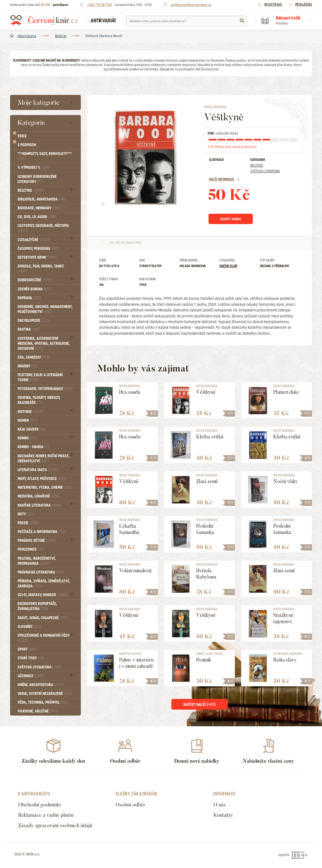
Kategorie (31, 122)
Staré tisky (31, 658)
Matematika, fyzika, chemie (45, 487)
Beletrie (61, 36)
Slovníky (29, 627)
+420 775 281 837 (100, 5)
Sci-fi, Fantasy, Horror (42, 595)
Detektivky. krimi (37, 257)
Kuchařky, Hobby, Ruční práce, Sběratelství (44, 459)
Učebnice (31, 676)
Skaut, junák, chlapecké (43, 618)
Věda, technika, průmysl (43, 702)
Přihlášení (304, 4)
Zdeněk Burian (34, 289)
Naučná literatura (40, 505)
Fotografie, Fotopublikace (45, 389)
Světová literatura (40, 667)
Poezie (28, 523)
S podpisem (27, 145)
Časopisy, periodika (38, 249)
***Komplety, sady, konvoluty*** (45, 156)
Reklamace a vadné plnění (46, 815)
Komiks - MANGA (33, 447)
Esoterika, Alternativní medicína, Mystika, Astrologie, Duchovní (44, 343)
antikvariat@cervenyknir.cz (191, 5)
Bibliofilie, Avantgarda (42, 199)
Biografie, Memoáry (40, 208)
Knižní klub (228, 266)
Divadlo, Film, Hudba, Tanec (41, 269)
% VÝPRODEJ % (33, 168)
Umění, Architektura (41, 685)
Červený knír (44, 20)
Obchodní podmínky (40, 805)
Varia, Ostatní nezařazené (45, 694)
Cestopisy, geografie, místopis (43, 228)
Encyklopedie (33, 321)
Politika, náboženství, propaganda (37, 561)
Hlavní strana (27, 36)
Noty (26, 514)
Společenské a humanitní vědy (44, 638)
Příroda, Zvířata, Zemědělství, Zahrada (44, 584)
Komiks (28, 438)
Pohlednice (31, 549)
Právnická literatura (41, 572)
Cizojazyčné (33, 240)
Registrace (273, 4)
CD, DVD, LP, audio (37, 217)
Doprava (29, 298)
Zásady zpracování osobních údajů (55, 825)
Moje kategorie (39, 102)
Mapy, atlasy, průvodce (42, 479)
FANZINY (28, 366)
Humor (28, 420)
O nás (220, 805)
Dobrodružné (35, 280)
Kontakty (223, 815)
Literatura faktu (37, 470)
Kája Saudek (32, 429)
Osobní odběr (130, 805)
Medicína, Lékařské (38, 496)
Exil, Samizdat (34, 357)
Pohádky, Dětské (37, 541)
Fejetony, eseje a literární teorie (40, 377)
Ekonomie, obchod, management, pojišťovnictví (45, 309)
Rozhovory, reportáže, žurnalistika (37, 606)
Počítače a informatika (42, 532)
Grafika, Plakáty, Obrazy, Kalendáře (39, 400)
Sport (27, 649)
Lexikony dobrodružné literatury (37, 179)
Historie (30, 412)
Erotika (29, 329)
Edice (22, 136)
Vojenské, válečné (38, 711)
